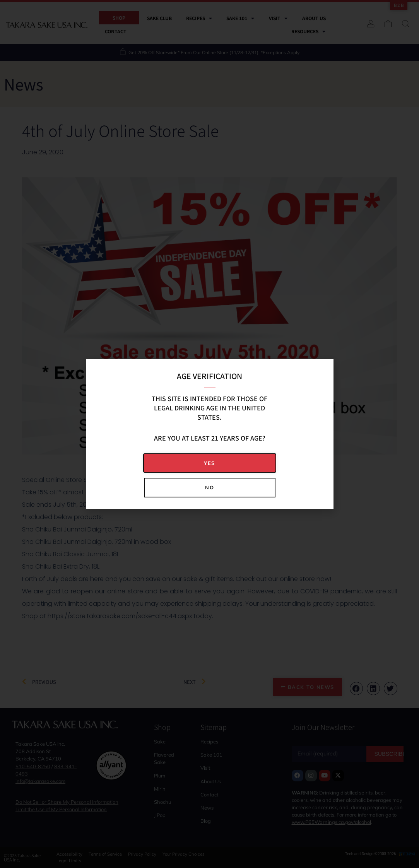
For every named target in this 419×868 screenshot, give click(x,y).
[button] (210, 463)
